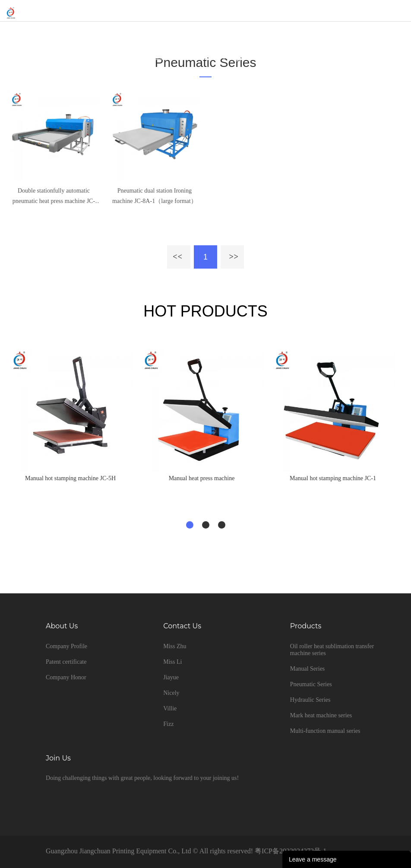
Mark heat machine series (321, 715)
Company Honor (66, 677)
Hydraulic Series (310, 700)
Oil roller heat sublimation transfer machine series (332, 650)
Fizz (168, 724)
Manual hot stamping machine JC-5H (70, 478)
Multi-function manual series (325, 731)
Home (158, 58)
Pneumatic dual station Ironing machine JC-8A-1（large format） (155, 196)
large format (245, 58)
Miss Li (172, 662)
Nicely (171, 693)
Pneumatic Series (197, 58)
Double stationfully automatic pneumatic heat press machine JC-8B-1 (54, 197)
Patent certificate (66, 662)
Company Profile (66, 646)
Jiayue (171, 677)
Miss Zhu (175, 646)
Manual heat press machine (202, 478)
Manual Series (307, 669)
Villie (170, 708)
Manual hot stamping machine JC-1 (333, 478)
